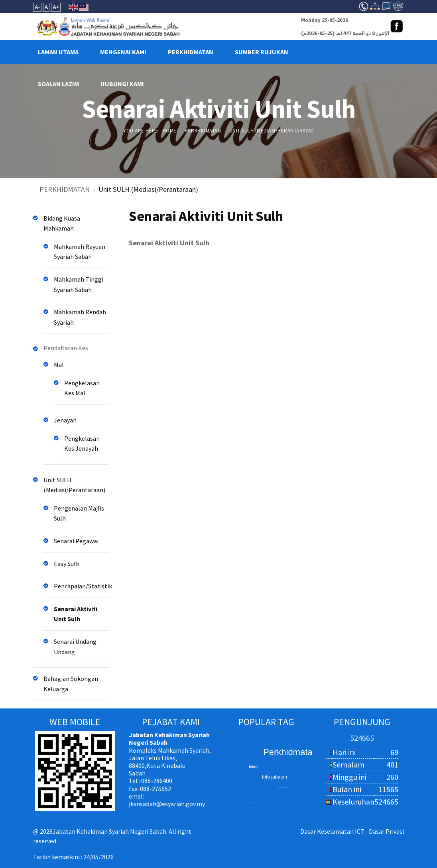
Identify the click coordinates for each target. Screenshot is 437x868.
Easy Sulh (67, 564)
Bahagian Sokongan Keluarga (71, 684)
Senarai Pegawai (76, 541)
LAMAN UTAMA (58, 52)
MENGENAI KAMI (123, 52)
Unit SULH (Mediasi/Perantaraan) (74, 485)
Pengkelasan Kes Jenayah (82, 444)
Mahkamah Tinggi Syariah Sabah (79, 284)
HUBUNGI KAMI (122, 84)
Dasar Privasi (386, 831)
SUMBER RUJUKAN (262, 52)
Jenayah (65, 420)
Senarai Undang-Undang (76, 647)
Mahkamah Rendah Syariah (80, 317)
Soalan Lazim (58, 84)
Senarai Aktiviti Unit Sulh (76, 614)
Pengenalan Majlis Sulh (79, 513)
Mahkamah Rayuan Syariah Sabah (80, 252)
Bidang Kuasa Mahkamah (62, 223)
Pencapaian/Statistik (81, 586)
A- (37, 7)
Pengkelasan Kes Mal (82, 388)
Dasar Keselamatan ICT (332, 831)
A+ (56, 7)
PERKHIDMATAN (191, 52)
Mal (59, 365)
